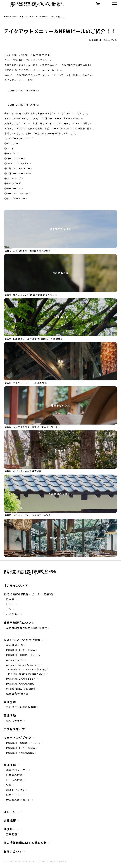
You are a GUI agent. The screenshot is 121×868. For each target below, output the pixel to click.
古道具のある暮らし (60, 494)
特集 (60, 361)
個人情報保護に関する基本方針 (25, 843)
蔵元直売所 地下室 (17, 694)
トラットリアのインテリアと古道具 (32, 515)
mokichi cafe (15, 660)
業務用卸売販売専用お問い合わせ (27, 628)
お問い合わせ (13, 851)
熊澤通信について (61, 538)
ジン (9, 609)
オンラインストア (16, 585)
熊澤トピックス (60, 405)
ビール (10, 604)
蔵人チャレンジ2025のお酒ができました (35, 295)
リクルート (11, 829)
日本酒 (10, 599)
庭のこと (60, 450)
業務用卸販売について (19, 623)
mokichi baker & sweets (23, 665)
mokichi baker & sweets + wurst (27, 674)
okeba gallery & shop (21, 689)
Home (6, 17)
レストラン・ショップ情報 (22, 640)
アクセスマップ (14, 729)
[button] (115, 4)
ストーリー (11, 812)
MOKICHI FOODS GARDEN (23, 655)
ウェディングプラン (17, 738)
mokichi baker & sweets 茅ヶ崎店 (27, 669)
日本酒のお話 (60, 273)
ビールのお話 (60, 317)
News (14, 17)
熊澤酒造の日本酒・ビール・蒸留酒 (28, 594)
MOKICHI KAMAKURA (20, 684)
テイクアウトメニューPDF (19, 80)
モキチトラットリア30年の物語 (30, 383)
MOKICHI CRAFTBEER (21, 679)
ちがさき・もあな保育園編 (27, 471)
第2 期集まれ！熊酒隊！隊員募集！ (32, 250)
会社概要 (10, 820)
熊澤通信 (10, 765)
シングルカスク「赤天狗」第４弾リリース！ (37, 427)
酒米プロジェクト (61, 229)
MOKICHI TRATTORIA (21, 650)
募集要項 (12, 834)
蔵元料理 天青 (15, 645)
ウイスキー (13, 614)
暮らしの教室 (14, 721)
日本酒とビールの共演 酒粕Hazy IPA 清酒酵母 (38, 339)
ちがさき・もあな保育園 (21, 707)
